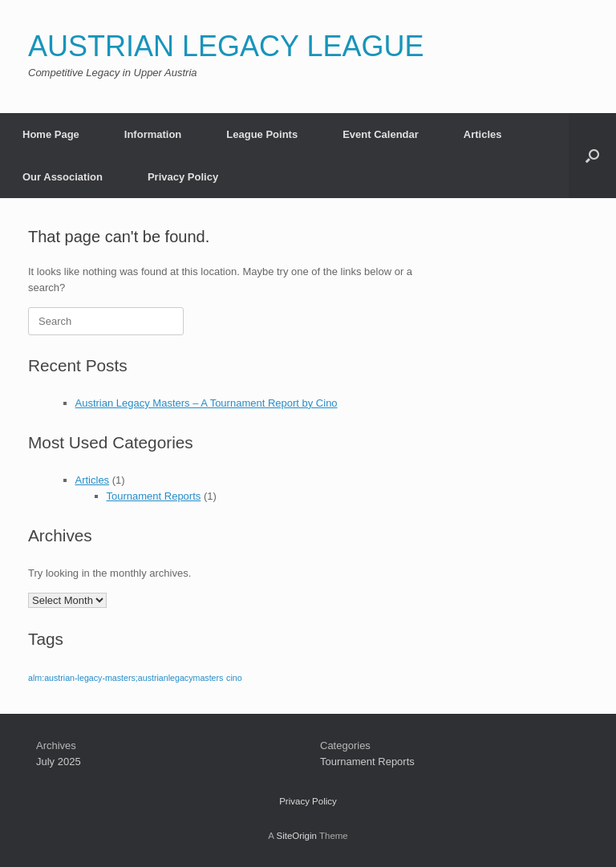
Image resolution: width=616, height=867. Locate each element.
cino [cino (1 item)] (234, 678)
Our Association (63, 177)
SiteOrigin (296, 836)
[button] (592, 156)
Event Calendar (381, 134)
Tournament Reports (154, 496)
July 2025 (59, 762)
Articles (483, 134)
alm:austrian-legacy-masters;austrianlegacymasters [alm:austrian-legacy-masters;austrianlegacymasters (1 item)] (126, 678)
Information (153, 134)
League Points (262, 134)
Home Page (51, 134)
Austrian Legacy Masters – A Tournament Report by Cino (207, 403)
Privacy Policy (183, 177)
